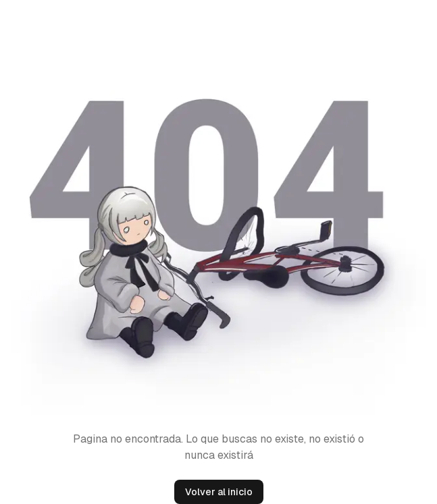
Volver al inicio (219, 492)
